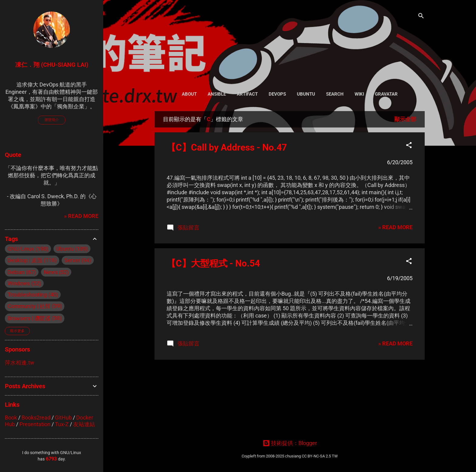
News (51, 272)
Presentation (35, 424)
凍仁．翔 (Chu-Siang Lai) (52, 65)
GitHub (63, 418)
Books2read (36, 418)
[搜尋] (421, 17)
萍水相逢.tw (20, 363)
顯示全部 (405, 119)
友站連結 (84, 424)
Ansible (217, 94)
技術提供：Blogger (290, 443)
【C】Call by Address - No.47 (227, 147)
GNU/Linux (21, 249)
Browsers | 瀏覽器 (29, 318)
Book (11, 418)
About (189, 94)
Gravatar (386, 94)
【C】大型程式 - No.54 (213, 263)
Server (72, 260)
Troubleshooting (27, 295)
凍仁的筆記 (290, 42)
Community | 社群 (29, 306)
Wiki (359, 94)
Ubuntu (306, 94)
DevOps (277, 94)
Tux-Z (62, 424)
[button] (409, 146)
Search (335, 94)
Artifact (247, 94)
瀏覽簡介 (52, 120)
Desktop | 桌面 (25, 260)
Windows (19, 283)
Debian (16, 272)
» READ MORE (395, 227)
